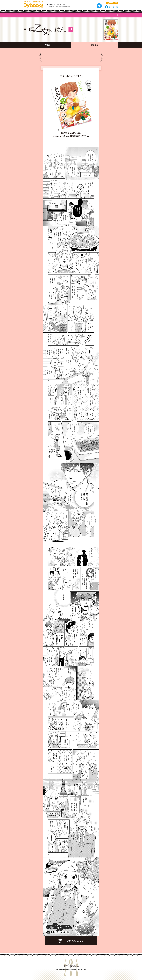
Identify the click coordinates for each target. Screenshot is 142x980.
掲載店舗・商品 (99, 15)
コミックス (77, 15)
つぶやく (99, 6)
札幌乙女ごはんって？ (46, 15)
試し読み (112, 15)
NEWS (87, 15)
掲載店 (47, 45)
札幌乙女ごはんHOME (31, 15)
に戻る (112, 3)
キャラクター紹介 (63, 15)
